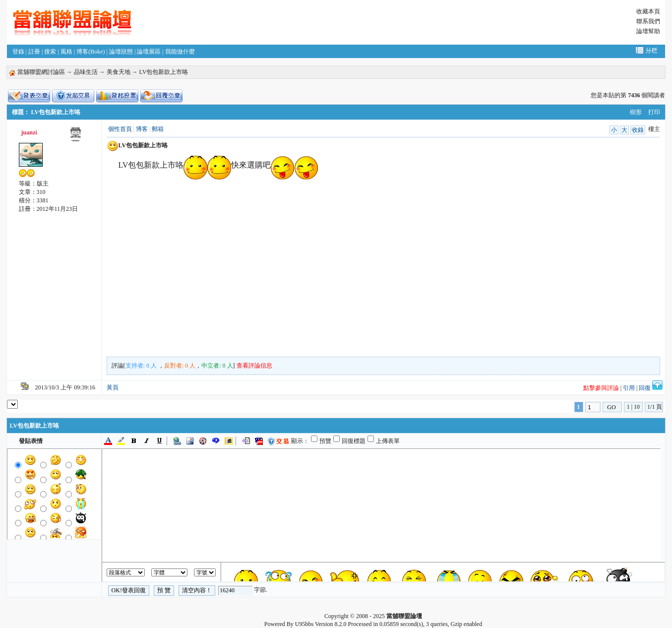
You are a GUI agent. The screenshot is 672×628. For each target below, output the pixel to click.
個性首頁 (120, 129)
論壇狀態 (121, 52)
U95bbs (304, 624)
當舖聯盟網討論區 (41, 72)
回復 (645, 388)
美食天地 (119, 72)
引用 (629, 388)
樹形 (636, 112)
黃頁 (113, 387)
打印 (654, 112)
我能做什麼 (180, 52)
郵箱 (158, 129)
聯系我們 (648, 21)
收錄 (638, 130)
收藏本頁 (648, 11)
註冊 (34, 52)
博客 (142, 129)
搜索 (50, 52)
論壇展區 (149, 52)
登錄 (18, 52)
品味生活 (86, 72)
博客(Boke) (91, 52)
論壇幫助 (648, 31)
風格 (66, 52)
